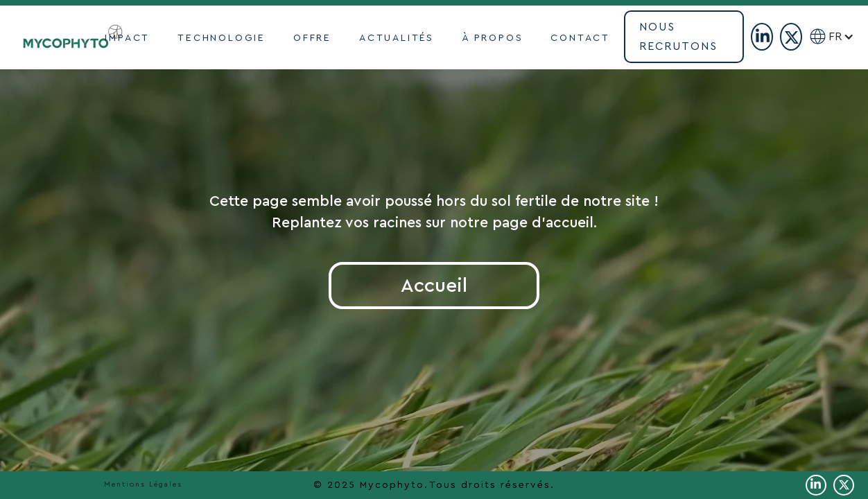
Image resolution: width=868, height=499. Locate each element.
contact (580, 38)
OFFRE (312, 38)
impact (127, 38)
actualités (397, 38)
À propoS (492, 38)
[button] (847, 37)
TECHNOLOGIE (222, 38)
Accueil (434, 286)
